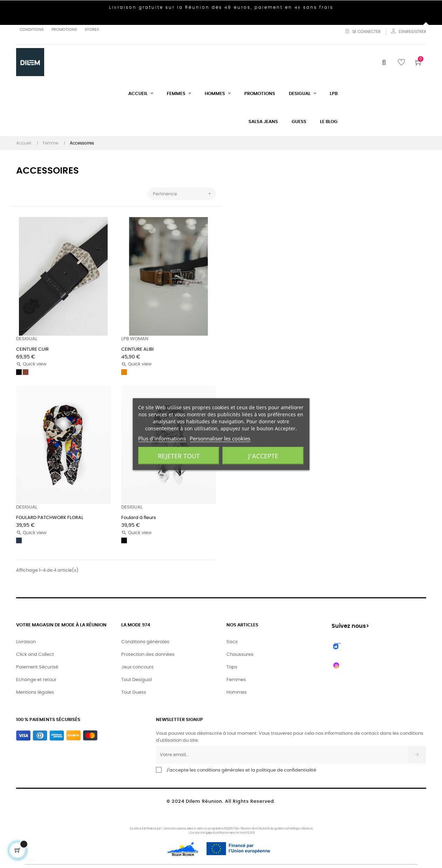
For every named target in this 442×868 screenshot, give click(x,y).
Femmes (236, 680)
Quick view (31, 364)
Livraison (26, 642)
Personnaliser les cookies (220, 438)
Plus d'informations (162, 438)
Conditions (32, 30)
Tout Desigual (137, 680)
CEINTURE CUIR (32, 349)
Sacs (232, 642)
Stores (92, 30)
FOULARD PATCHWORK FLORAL (50, 518)
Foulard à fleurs (139, 518)
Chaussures (240, 655)
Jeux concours (137, 667)
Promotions (64, 30)
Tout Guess (134, 692)
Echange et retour (36, 680)
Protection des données (148, 655)
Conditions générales (145, 642)
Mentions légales (35, 692)
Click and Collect (35, 655)
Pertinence (184, 194)
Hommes (237, 692)
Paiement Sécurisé (37, 667)
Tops (232, 667)
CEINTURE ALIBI (137, 349)
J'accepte (263, 456)
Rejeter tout (179, 456)
